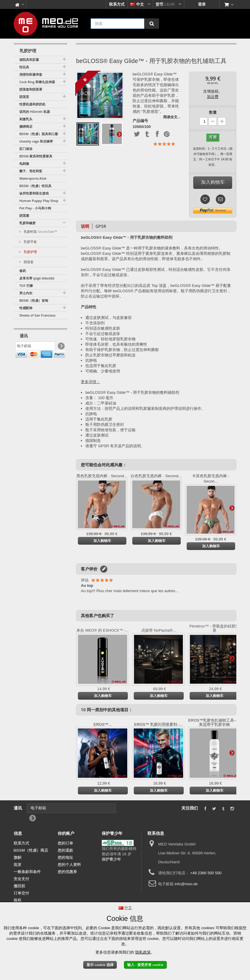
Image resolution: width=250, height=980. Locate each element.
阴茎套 (28, 262)
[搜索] (152, 24)
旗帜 (18, 858)
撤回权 (19, 886)
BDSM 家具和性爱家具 (36, 156)
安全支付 (21, 879)
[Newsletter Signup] (61, 347)
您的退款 (65, 850)
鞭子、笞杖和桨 (31, 171)
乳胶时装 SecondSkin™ (40, 231)
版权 (18, 900)
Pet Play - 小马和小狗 (35, 208)
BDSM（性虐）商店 (31, 850)
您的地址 (65, 858)
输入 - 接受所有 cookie (145, 965)
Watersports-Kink (33, 178)
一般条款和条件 (27, 872)
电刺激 (24, 163)
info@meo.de (186, 884)
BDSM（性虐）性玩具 (35, 186)
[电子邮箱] (35, 347)
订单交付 (21, 893)
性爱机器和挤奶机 (32, 104)
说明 (85, 226)
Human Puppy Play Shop (39, 201)
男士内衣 (26, 293)
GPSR (101, 226)
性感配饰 (26, 308)
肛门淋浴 (26, 149)
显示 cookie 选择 (100, 965)
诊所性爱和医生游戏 (34, 193)
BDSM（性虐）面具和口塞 (39, 134)
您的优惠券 (67, 872)
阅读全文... (172, 117)
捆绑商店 (26, 126)
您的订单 (65, 843)
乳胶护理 (30, 252)
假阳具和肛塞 (29, 60)
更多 (119, 134)
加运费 (213, 97)
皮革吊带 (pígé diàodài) (37, 278)
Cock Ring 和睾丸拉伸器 (37, 82)
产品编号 (140, 121)
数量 (213, 112)
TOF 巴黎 (26, 286)
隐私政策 (143, 952)
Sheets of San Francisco (37, 315)
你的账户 (66, 833)
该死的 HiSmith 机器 (35, 112)
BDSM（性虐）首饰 (34, 300)
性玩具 (24, 67)
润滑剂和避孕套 (31, 74)
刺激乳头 (26, 119)
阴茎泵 (24, 97)
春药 (23, 271)
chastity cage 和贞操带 (36, 141)
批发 (18, 865)
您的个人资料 (69, 865)
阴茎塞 (24, 215)
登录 (202, 4)
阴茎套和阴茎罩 (31, 89)
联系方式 (117, 4)
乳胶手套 (30, 242)
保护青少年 (111, 859)
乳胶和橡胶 (27, 223)
